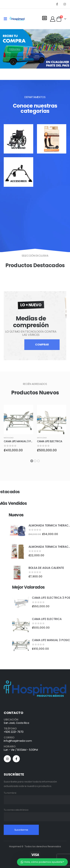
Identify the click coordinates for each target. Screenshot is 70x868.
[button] (32, 461)
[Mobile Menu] (7, 19)
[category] (18, 139)
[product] (18, 420)
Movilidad (9, 438)
